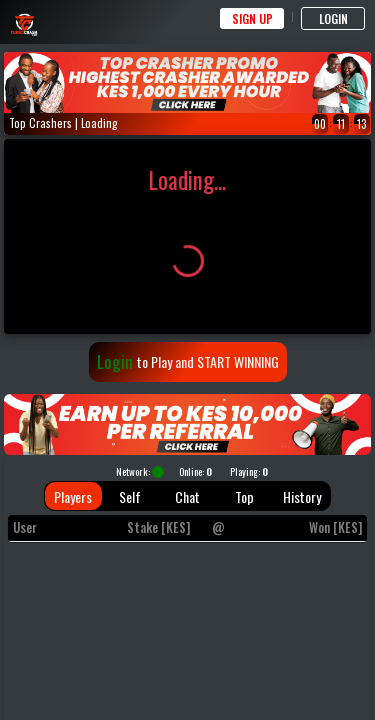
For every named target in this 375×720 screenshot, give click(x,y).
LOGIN (333, 18)
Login (117, 361)
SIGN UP (252, 18)
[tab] (73, 496)
